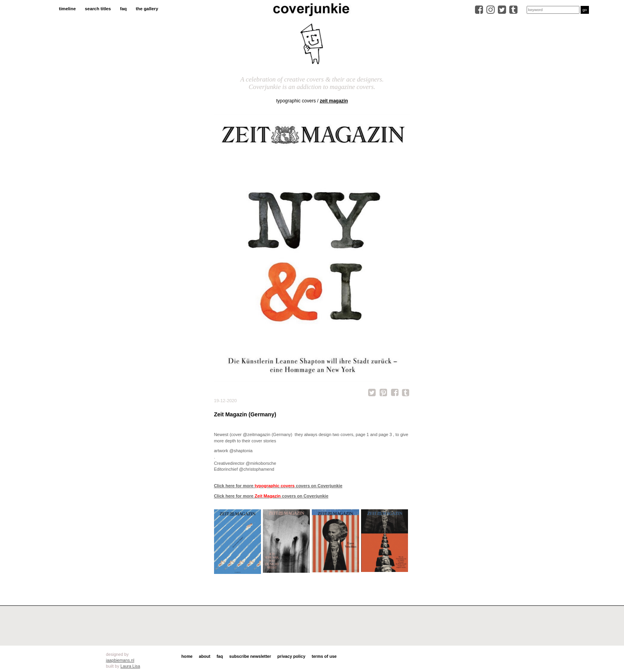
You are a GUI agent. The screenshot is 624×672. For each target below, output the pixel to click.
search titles (98, 9)
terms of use (324, 656)
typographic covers (296, 101)
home (187, 656)
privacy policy (292, 656)
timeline (67, 9)
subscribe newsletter (250, 656)
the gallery (147, 9)
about (205, 656)
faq (123, 9)
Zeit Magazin (334, 101)
